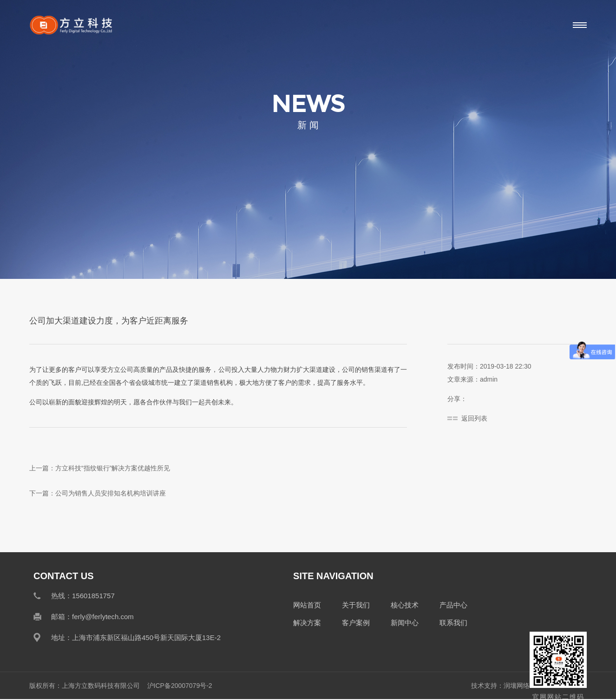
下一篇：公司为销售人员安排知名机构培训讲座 (98, 493)
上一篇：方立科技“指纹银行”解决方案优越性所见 (100, 468)
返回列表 (474, 418)
